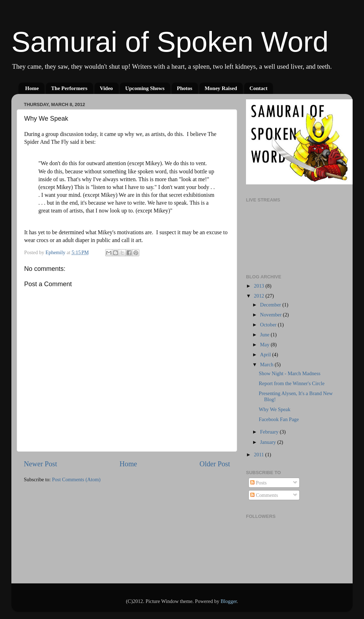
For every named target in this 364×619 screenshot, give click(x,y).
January (269, 442)
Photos (185, 88)
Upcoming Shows (145, 88)
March (267, 364)
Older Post (215, 464)
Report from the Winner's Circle (292, 383)
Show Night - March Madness (290, 373)
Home (32, 88)
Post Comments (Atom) (76, 479)
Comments (264, 495)
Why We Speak (275, 409)
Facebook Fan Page (279, 419)
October (269, 325)
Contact (259, 88)
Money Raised (221, 88)
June (266, 335)
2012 (259, 296)
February (270, 432)
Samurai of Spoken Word (170, 42)
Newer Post (41, 464)
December (271, 305)
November (272, 315)
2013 (259, 286)
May (266, 345)
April (266, 355)
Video (106, 88)
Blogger (229, 601)
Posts (258, 483)
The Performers (69, 88)
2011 (259, 455)
